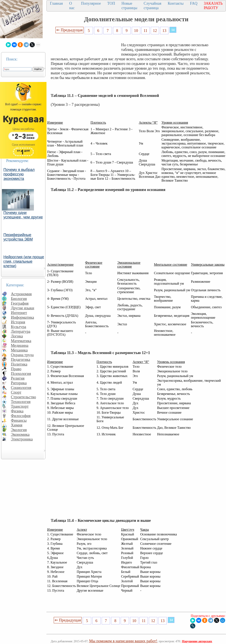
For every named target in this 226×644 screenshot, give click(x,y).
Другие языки (22, 308)
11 (145, 31)
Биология (19, 299)
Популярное (91, 3)
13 (164, 31)
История (18, 322)
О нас (72, 6)
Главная (56, 3)
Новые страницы (129, 6)
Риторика (19, 383)
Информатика (22, 317)
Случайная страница (153, 6)
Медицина (20, 345)
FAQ (194, 3)
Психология (21, 374)
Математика (21, 341)
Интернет (19, 313)
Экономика (20, 434)
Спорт (16, 392)
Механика (19, 350)
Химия (17, 425)
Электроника (22, 439)
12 (155, 31)
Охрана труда (22, 355)
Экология (19, 430)
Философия (21, 416)
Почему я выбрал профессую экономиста (19, 174)
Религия (18, 378)
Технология (21, 402)
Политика (19, 364)
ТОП (111, 3)
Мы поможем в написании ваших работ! (123, 641)
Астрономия (21, 294)
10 (136, 31)
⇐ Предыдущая (70, 30)
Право (16, 369)
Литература (21, 331)
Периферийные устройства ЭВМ (18, 237)
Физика (17, 411)
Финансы (19, 420)
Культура (19, 327)
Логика (17, 336)
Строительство (23, 397)
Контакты (176, 3)
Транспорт (20, 406)
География (20, 303)
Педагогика (21, 359)
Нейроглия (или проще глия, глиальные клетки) (24, 261)
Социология (21, 388)
